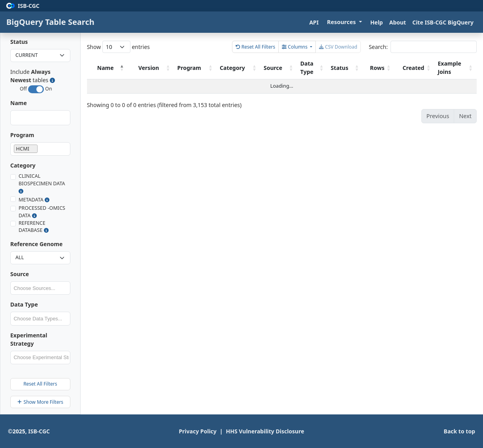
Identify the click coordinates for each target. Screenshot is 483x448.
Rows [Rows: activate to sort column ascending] (387, 68)
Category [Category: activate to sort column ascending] (256, 68)
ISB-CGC (39, 431)
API (314, 22)
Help (377, 22)
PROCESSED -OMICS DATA (42, 212)
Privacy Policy (199, 431)
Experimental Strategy (29, 339)
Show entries (118, 47)
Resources (342, 22)
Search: (423, 47)
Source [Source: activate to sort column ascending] (291, 68)
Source (20, 274)
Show (30, 402)
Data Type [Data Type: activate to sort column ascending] (321, 68)
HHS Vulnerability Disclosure (267, 431)
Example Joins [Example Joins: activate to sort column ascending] (454, 68)
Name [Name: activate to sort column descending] (110, 68)
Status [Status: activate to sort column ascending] (350, 68)
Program (22, 135)
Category (23, 165)
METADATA (34, 200)
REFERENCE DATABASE (34, 227)
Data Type (24, 304)
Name (19, 103)
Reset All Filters (40, 384)
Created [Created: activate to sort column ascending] (418, 68)
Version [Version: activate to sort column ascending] (182, 68)
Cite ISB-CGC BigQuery (443, 22)
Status (19, 42)
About (398, 22)
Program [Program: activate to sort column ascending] (218, 68)
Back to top (459, 431)
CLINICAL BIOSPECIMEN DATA (42, 183)
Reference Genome (36, 244)
